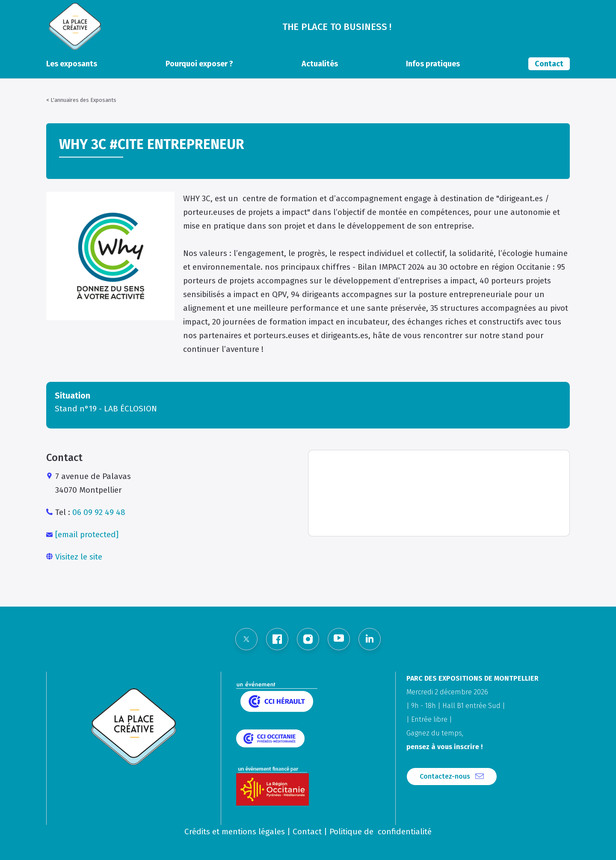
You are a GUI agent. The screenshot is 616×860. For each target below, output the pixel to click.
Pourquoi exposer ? (199, 64)
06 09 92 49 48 (99, 512)
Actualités (320, 64)
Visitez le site (79, 557)
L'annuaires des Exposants (83, 100)
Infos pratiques (433, 64)
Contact (549, 64)
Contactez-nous (445, 776)
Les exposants (72, 64)
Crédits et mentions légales (235, 832)
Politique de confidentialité (381, 832)
